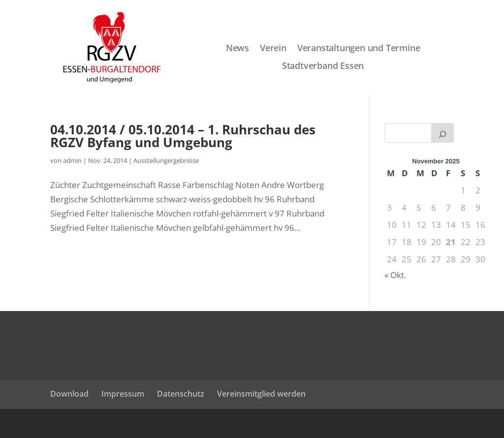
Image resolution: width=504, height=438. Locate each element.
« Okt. (395, 275)
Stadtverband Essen (323, 66)
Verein (273, 48)
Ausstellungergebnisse (166, 160)
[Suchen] (442, 133)
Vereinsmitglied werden (261, 394)
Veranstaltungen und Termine (359, 48)
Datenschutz (181, 394)
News (237, 48)
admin (72, 160)
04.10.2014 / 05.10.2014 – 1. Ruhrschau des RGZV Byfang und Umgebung (183, 136)
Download (69, 394)
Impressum (123, 394)
